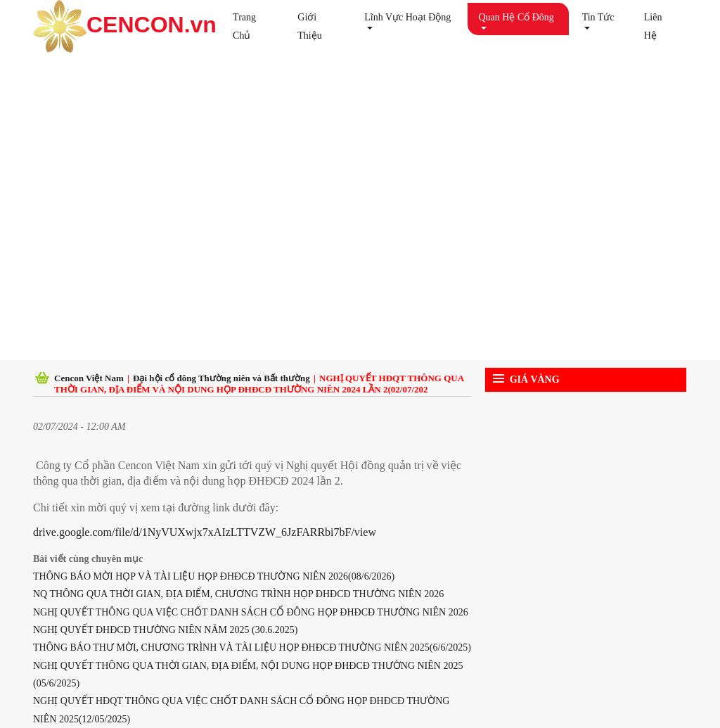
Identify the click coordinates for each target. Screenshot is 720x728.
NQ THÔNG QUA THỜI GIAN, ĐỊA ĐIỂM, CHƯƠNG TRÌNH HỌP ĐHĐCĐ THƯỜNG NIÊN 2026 (238, 594)
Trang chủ (244, 26)
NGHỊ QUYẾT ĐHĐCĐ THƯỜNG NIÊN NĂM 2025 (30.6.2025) (165, 630)
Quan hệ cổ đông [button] (516, 17)
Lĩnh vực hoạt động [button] (407, 17)
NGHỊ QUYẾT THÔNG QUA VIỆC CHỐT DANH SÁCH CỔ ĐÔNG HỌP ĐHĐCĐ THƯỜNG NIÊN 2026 (251, 612)
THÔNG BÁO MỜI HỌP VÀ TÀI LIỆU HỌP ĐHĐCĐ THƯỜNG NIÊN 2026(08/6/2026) (214, 576)
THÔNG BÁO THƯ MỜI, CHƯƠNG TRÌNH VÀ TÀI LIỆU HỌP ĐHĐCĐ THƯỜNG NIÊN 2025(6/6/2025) (252, 647)
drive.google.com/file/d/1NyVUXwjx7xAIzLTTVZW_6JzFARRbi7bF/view (205, 532)
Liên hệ (653, 26)
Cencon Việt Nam (89, 378)
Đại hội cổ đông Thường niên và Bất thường (221, 378)
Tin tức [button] (598, 17)
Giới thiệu (309, 26)
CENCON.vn (121, 26)
